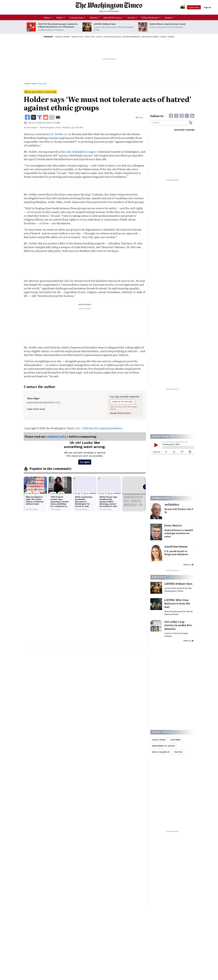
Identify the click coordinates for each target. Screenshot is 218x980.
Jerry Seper (32, 127)
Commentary (76, 17)
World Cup (77, 37)
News (47, 17)
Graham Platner (150, 37)
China (163, 37)
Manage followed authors (121, 413)
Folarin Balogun (113, 37)
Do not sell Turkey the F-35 (179, 511)
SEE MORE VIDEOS (184, 130)
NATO (99, 37)
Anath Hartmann (176, 546)
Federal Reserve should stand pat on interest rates (179, 533)
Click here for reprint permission (102, 428)
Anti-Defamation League (81, 152)
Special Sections (112, 17)
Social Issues (159, 740)
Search (190, 123)
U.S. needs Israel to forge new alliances (176, 553)
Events (131, 17)
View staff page (36, 409)
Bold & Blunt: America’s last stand (168, 24)
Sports (94, 17)
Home (27, 84)
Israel (171, 37)
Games (168, 17)
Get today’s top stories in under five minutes (178, 625)
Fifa (93, 37)
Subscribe (194, 7)
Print (139, 117)
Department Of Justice (163, 746)
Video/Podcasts (150, 17)
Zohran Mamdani (132, 37)
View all (188, 565)
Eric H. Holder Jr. (57, 134)
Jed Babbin (172, 504)
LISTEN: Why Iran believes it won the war (177, 603)
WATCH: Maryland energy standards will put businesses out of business (58, 25)
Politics (42, 84)
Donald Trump (63, 37)
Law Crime (175, 740)
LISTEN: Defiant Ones (105, 24)
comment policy (57, 437)
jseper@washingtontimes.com (44, 402)
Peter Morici (173, 525)
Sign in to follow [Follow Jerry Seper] (122, 402)
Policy (60, 17)
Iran (87, 37)
